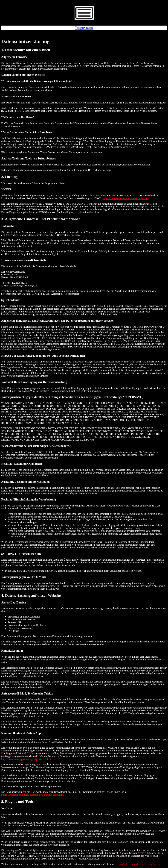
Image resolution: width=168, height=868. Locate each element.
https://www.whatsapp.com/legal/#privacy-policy (26, 759)
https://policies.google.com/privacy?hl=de (138, 864)
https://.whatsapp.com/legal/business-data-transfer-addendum (32, 795)
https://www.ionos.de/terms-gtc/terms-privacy (126, 198)
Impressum (84, 28)
